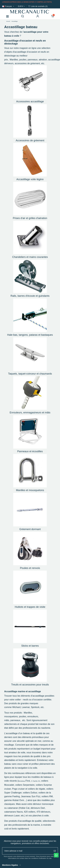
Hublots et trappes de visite (30, 607)
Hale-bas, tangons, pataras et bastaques (30, 335)
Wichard (16, 707)
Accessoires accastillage (30, 101)
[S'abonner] (55, 851)
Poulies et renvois (30, 568)
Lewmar (26, 707)
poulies (23, 60)
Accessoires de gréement (30, 140)
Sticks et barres (30, 646)
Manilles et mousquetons (30, 490)
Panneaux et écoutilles (30, 451)
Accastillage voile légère (30, 179)
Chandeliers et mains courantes (30, 257)
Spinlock (35, 707)
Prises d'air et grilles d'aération (30, 218)
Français (8, 6)
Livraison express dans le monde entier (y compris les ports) (27, 2)
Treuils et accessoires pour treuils (30, 685)
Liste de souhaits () (38, 6)
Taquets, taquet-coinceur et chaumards (30, 374)
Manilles (14, 60)
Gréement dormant (30, 529)
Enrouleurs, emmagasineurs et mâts (30, 413)
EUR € (21, 6)
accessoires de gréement (27, 63)
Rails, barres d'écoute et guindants (30, 296)
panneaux (33, 60)
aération (43, 60)
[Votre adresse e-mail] (27, 851)
